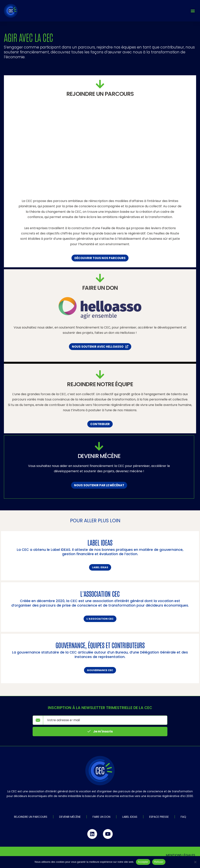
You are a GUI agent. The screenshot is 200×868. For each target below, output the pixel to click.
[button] (193, 11)
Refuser (159, 862)
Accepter (143, 862)
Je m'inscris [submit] (100, 731)
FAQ (183, 817)
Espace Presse (159, 817)
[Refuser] (195, 862)
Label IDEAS (130, 817)
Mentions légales (180, 855)
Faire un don (101, 817)
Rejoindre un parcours (31, 817)
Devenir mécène (70, 817)
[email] (105, 720)
